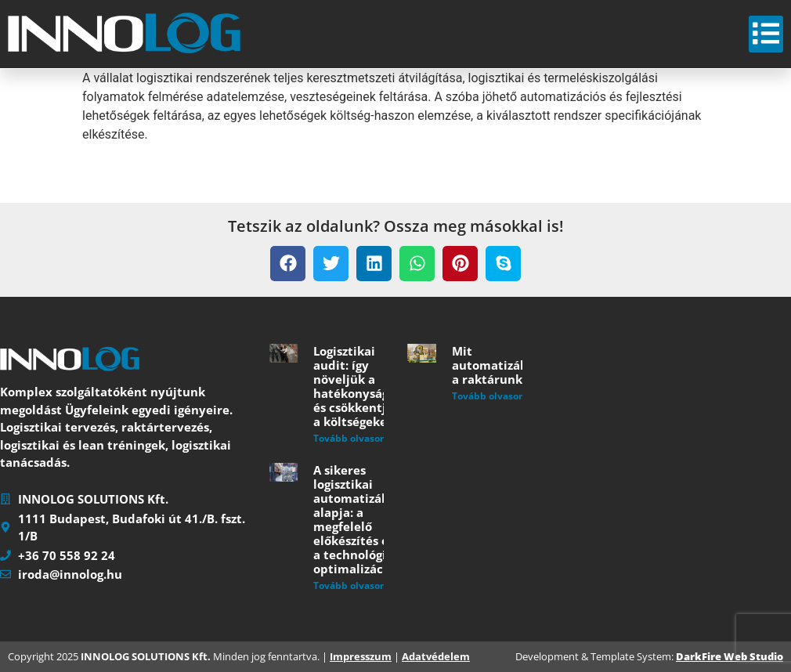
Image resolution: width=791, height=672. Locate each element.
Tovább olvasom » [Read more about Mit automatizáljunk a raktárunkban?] (494, 396)
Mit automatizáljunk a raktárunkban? (501, 365)
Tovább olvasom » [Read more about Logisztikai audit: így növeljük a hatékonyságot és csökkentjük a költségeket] (355, 438)
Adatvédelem (436, 656)
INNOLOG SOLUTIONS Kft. (146, 656)
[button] (288, 264)
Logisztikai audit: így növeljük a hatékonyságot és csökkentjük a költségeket (357, 386)
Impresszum (361, 656)
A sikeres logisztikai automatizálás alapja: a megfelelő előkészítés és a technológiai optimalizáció (356, 519)
